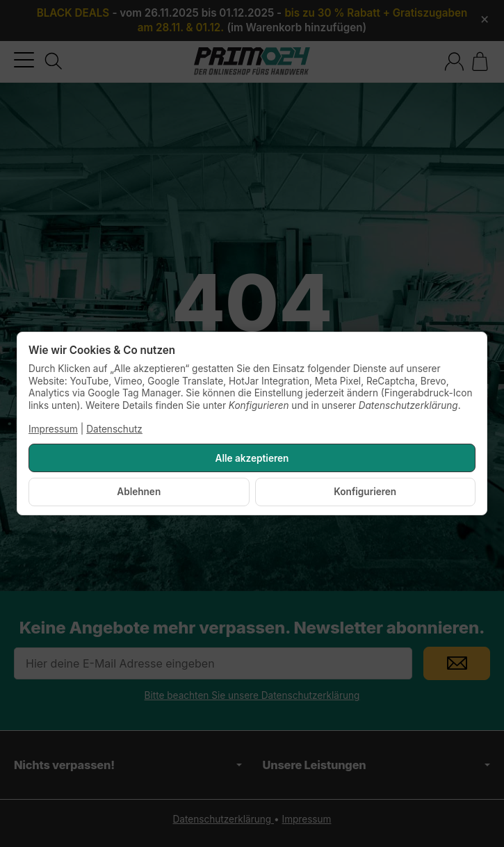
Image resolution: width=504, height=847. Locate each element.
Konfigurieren (365, 492)
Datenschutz (114, 429)
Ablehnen (139, 492)
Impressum (53, 429)
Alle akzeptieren (252, 458)
